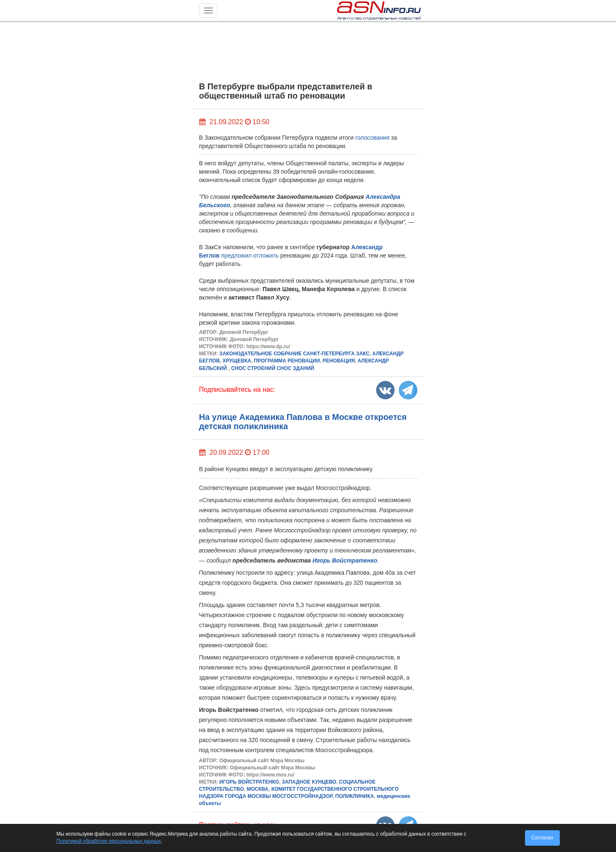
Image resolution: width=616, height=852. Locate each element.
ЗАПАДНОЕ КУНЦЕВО (309, 782)
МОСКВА (257, 789)
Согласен (542, 838)
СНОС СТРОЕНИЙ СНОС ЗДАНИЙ (273, 368)
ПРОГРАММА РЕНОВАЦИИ (287, 361)
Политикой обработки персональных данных (109, 841)
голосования (373, 138)
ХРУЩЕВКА (237, 361)
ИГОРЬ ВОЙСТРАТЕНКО (249, 782)
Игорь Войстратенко (345, 560)
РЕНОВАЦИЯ (339, 361)
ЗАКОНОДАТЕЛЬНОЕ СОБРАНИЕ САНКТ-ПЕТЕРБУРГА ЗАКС (294, 354)
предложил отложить (250, 255)
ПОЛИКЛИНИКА (355, 796)
